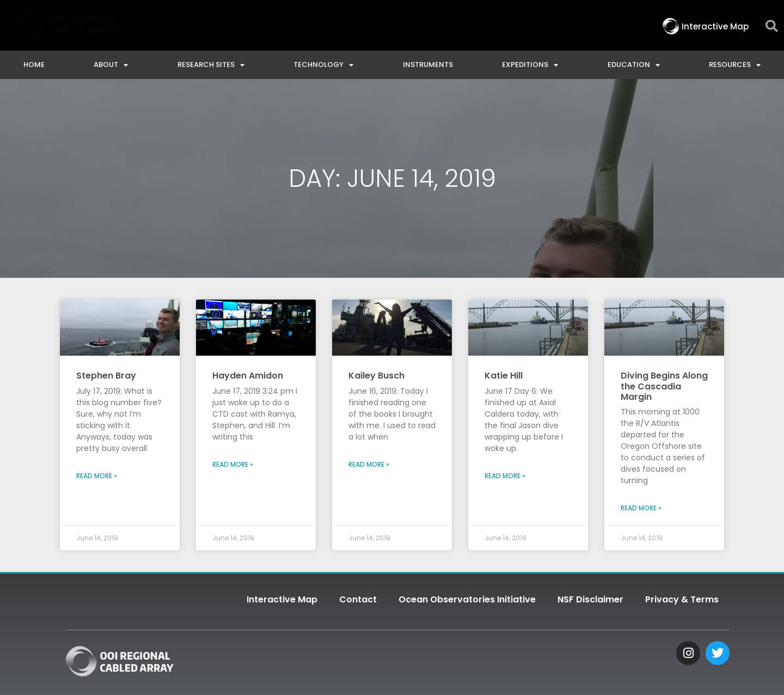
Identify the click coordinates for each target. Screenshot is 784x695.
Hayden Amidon (248, 376)
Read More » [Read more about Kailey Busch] (369, 464)
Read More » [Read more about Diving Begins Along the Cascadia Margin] (641, 508)
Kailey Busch (376, 376)
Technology (323, 65)
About (111, 65)
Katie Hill (504, 376)
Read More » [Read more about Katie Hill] (505, 476)
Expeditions (530, 65)
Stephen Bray (106, 376)
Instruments (428, 65)
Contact (358, 599)
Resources (735, 65)
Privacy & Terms (682, 599)
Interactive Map (282, 599)
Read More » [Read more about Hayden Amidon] (233, 464)
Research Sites (211, 65)
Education (634, 65)
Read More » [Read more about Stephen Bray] (97, 476)
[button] (772, 26)
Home (34, 65)
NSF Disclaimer (590, 599)
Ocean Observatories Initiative (467, 599)
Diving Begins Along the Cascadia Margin (664, 386)
